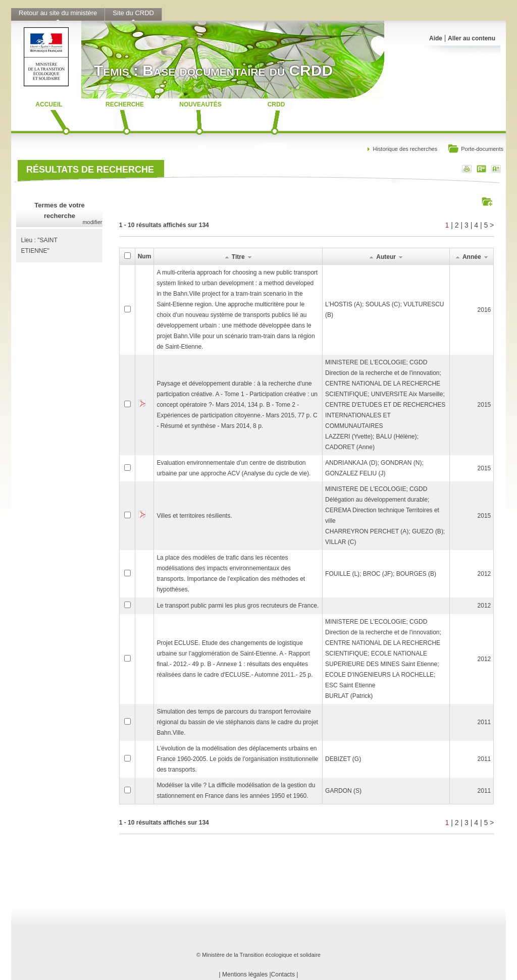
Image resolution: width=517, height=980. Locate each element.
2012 (484, 574)
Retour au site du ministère (58, 13)
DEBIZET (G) (343, 759)
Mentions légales (245, 974)
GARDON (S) (343, 791)
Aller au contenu (472, 38)
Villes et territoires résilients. (194, 516)
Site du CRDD (133, 13)
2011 (484, 722)
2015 (484, 405)
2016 (484, 310)
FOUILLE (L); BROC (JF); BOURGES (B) (381, 574)
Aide (436, 38)
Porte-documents (475, 150)
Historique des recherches (405, 149)
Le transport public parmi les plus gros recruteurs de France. (238, 606)
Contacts (283, 974)
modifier (92, 222)
